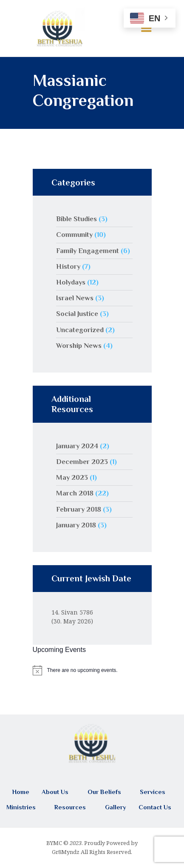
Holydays (71, 282)
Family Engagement (88, 251)
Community (74, 235)
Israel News (75, 298)
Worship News (79, 346)
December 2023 (82, 462)
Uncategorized (80, 330)
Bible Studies (76, 219)
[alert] (92, 670)
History (68, 266)
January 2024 (77, 446)
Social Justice (77, 314)
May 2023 (72, 477)
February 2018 (79, 509)
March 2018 (75, 493)
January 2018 (76, 525)
